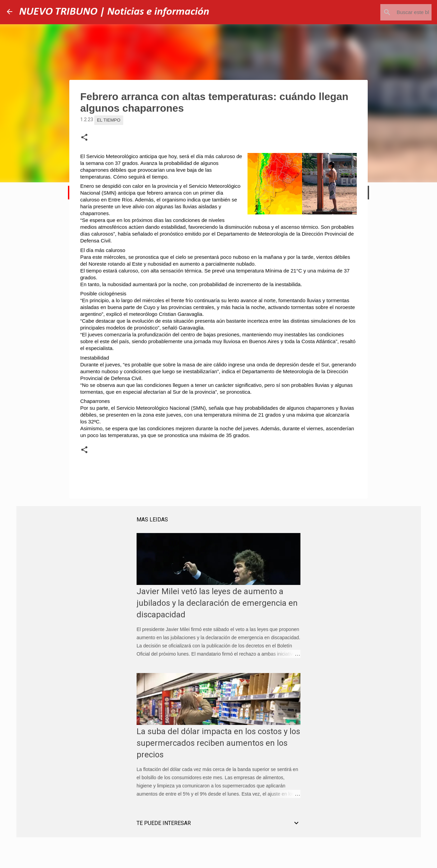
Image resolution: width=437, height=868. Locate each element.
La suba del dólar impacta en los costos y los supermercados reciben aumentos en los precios (218, 743)
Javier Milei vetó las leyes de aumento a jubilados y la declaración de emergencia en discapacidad (217, 603)
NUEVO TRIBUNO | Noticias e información (114, 12)
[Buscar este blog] (396, 12)
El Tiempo (109, 120)
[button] (84, 138)
